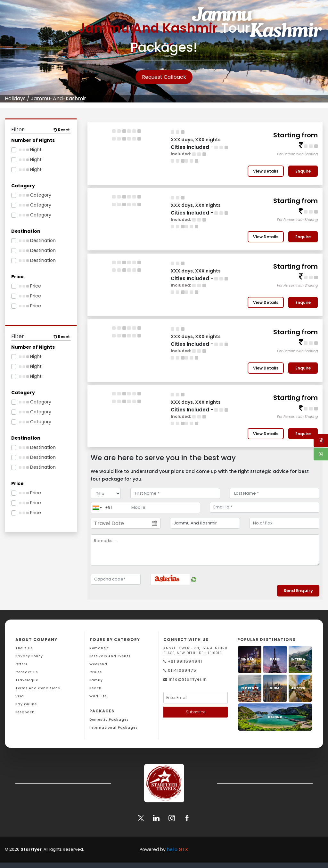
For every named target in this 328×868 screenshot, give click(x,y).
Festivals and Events (110, 656)
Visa (20, 696)
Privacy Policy (29, 656)
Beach (95, 688)
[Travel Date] (126, 523)
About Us (24, 648)
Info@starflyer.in (185, 679)
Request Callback (164, 77)
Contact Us (27, 672)
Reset (62, 130)
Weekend (98, 664)
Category (35, 195)
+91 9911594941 (183, 661)
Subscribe (196, 712)
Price (30, 286)
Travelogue (27, 680)
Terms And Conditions (38, 688)
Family (96, 680)
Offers (21, 664)
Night (30, 150)
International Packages (113, 728)
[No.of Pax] (284, 523)
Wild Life (98, 696)
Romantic (99, 648)
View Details (266, 171)
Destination (37, 240)
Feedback (25, 712)
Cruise (96, 672)
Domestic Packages (109, 720)
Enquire (303, 171)
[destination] (205, 523)
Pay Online (26, 704)
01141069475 (180, 670)
